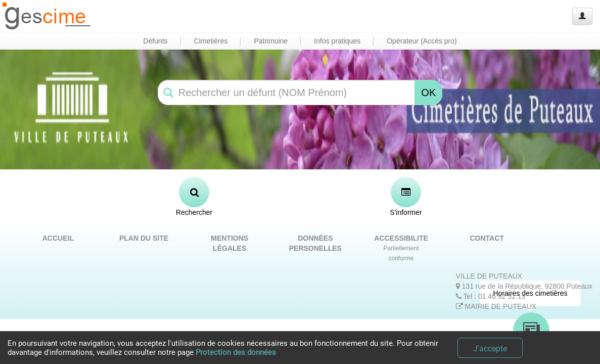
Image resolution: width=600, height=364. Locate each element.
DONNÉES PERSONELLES (315, 243)
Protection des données (236, 352)
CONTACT (487, 238)
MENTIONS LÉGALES (229, 243)
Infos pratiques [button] (337, 41)
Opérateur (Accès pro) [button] (422, 41)
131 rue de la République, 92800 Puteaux (524, 286)
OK (428, 93)
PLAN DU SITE (144, 238)
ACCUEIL (58, 238)
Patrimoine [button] (271, 41)
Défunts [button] (155, 41)
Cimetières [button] (211, 41)
